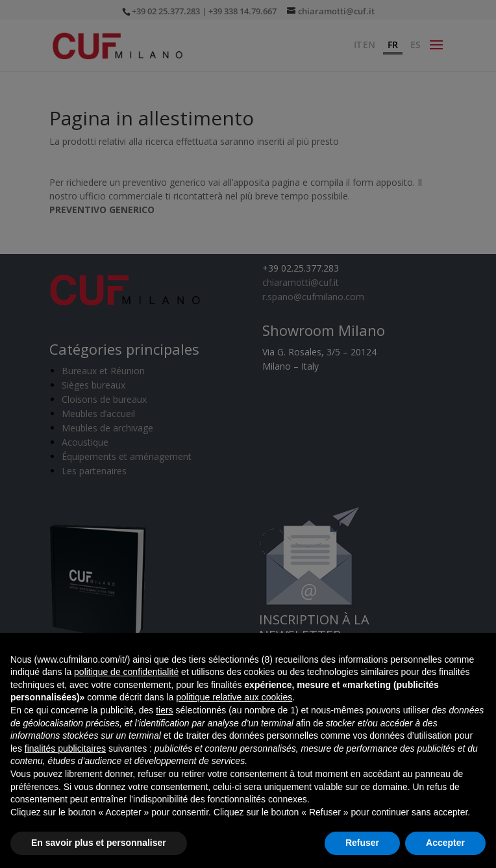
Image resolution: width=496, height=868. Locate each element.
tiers (164, 710)
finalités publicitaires (65, 748)
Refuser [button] (362, 843)
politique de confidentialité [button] (126, 672)
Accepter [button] (445, 843)
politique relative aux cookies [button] (234, 697)
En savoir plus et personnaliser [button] (99, 843)
